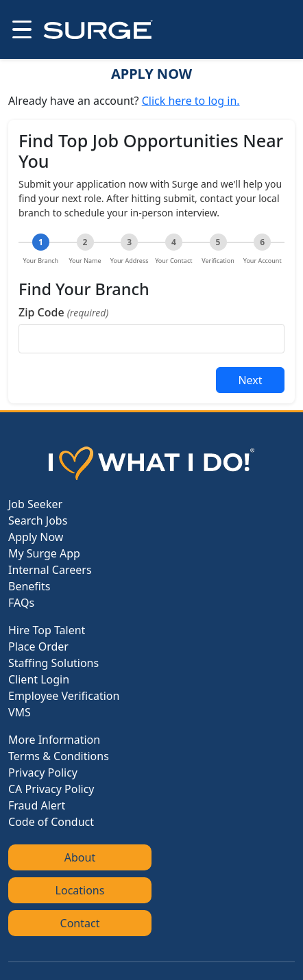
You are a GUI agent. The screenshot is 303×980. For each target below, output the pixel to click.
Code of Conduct (51, 822)
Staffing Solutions (53, 663)
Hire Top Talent (47, 630)
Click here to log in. (191, 101)
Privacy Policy (43, 772)
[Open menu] (21, 29)
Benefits (29, 586)
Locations (80, 890)
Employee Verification (64, 696)
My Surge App (44, 553)
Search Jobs (38, 520)
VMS (20, 712)
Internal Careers (50, 570)
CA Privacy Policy (51, 789)
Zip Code (63, 312)
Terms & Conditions (59, 756)
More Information (54, 740)
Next (250, 380)
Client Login (39, 679)
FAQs (21, 603)
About (80, 857)
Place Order (38, 646)
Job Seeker (35, 504)
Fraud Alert (37, 805)
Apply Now (36, 537)
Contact (80, 923)
